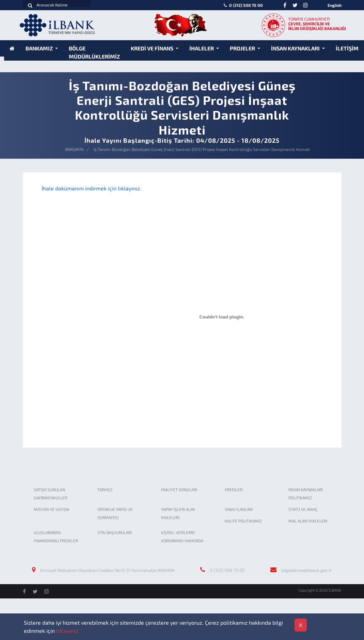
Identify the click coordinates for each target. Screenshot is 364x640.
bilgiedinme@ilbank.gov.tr (307, 570)
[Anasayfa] (12, 48)
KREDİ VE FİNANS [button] (153, 48)
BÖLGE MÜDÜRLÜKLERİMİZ (94, 52)
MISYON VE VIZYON (51, 509)
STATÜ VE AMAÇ (303, 509)
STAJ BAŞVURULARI (115, 532)
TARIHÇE (105, 489)
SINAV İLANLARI (239, 509)
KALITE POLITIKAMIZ (243, 521)
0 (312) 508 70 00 (243, 5)
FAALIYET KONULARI (179, 489)
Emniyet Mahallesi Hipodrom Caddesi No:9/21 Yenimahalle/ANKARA (107, 570)
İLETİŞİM (347, 48)
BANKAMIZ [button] (40, 48)
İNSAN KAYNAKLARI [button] (296, 48)
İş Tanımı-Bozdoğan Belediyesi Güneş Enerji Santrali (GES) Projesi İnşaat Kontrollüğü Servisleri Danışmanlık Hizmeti (202, 149)
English (335, 5)
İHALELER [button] (202, 48)
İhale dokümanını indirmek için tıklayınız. (91, 188)
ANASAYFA (74, 149)
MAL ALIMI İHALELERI (308, 521)
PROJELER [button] (243, 48)
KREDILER (234, 489)
